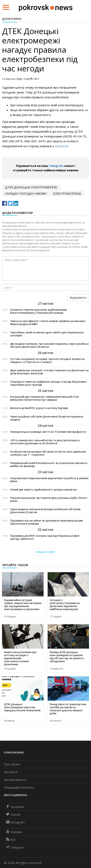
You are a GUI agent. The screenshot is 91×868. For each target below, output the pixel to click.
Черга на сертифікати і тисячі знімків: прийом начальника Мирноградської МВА (48, 323)
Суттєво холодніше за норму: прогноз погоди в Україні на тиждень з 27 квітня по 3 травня (47, 361)
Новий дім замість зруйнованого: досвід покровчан (44, 490)
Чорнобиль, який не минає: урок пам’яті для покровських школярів (47, 334)
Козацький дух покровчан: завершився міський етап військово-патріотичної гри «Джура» (45, 398)
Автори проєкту (15, 780)
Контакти (11, 772)
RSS (11, 840)
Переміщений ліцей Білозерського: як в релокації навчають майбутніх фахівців (49, 465)
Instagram (15, 822)
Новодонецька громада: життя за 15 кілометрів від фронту (48, 432)
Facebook (62, 146)
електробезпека (67, 193)
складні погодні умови (26, 193)
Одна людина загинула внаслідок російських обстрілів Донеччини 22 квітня (45, 511)
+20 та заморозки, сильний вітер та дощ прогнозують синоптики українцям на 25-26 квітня (45, 442)
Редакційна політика (19, 787)
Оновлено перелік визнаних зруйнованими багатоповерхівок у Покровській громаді (39, 311)
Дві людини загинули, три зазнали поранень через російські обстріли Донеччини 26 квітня (49, 345)
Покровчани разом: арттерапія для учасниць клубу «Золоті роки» (49, 499)
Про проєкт (12, 764)
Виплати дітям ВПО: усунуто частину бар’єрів (39, 408)
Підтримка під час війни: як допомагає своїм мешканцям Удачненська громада (46, 522)
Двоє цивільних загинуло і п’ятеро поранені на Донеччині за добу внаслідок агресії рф (49, 372)
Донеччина (12, 19)
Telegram (56, 166)
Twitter (13, 814)
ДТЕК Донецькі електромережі (31, 187)
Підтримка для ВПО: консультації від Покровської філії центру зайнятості (45, 537)
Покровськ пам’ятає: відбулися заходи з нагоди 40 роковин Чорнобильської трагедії (48, 383)
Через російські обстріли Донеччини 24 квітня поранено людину (47, 418)
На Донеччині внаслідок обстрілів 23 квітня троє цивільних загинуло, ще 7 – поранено (48, 453)
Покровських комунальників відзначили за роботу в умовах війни (49, 480)
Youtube (14, 832)
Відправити (78, 297)
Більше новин (46, 552)
